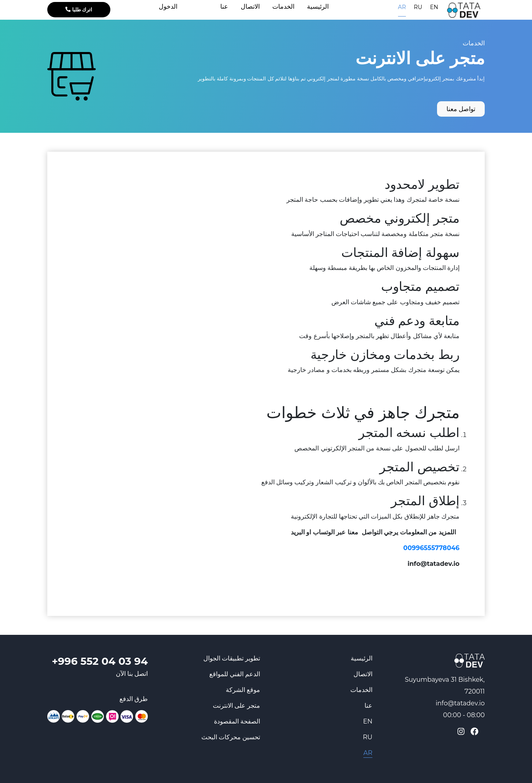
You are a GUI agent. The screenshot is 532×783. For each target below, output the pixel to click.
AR (402, 7)
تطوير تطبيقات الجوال (232, 658)
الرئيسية (362, 658)
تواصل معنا (461, 109)
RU (418, 7)
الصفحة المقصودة (237, 721)
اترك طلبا (79, 9)
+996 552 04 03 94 (100, 661)
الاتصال (363, 674)
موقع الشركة (243, 690)
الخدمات (474, 43)
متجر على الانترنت (236, 706)
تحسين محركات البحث (231, 737)
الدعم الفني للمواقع (235, 674)
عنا (368, 706)
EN (434, 7)
